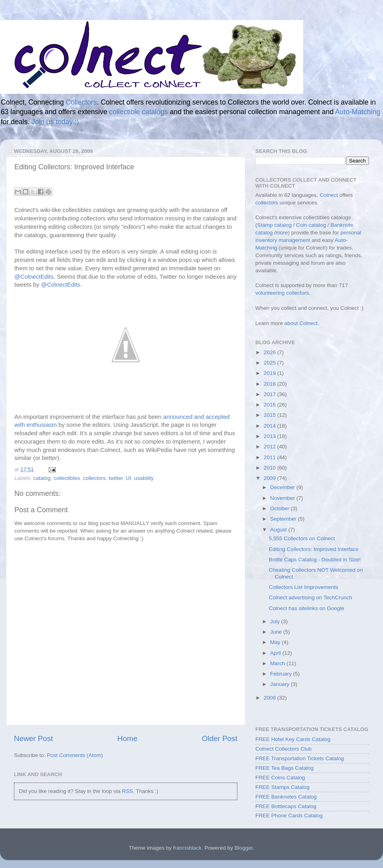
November (283, 498)
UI (128, 478)
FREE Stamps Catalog (282, 787)
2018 (270, 384)
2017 (270, 394)
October (280, 508)
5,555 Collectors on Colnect (302, 538)
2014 (270, 426)
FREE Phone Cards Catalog (289, 815)
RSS (127, 791)
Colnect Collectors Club (283, 749)
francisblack (187, 848)
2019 (270, 373)
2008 (270, 698)
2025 (270, 363)
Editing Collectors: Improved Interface (314, 549)
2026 (270, 352)
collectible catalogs (139, 112)
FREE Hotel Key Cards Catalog (293, 739)
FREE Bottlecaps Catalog (286, 806)
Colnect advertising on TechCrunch (311, 597)
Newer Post (34, 738)
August (279, 530)
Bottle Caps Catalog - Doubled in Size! (315, 560)
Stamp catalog (274, 225)
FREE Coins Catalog (280, 778)
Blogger (244, 848)
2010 (270, 468)
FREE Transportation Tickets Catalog (300, 758)
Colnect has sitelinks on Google (307, 608)
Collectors (81, 102)
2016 (270, 405)
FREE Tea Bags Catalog (284, 768)
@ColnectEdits (34, 277)
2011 (270, 457)
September (284, 519)
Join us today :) (55, 122)
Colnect (329, 195)
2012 (270, 447)
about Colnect (301, 323)
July (276, 621)
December (283, 487)
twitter (115, 478)
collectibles (67, 478)
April (276, 653)
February (282, 674)
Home (127, 738)
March (278, 663)
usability (144, 478)
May (276, 642)
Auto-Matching (358, 112)
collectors (94, 478)
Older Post (220, 738)
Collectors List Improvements (304, 587)
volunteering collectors (282, 293)
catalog (42, 478)
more (282, 233)
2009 (270, 478)
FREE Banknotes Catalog (286, 797)
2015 (270, 415)
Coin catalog (311, 225)
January (280, 684)
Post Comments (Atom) (75, 755)
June (277, 632)
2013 (270, 436)
